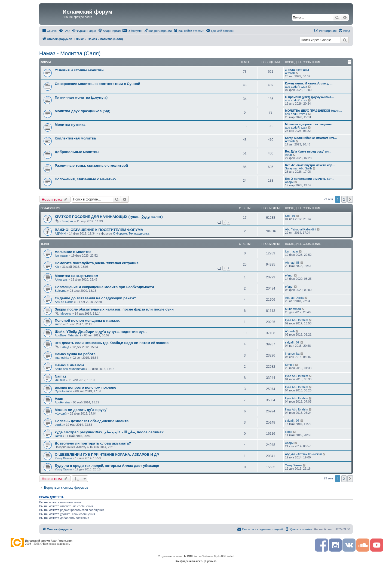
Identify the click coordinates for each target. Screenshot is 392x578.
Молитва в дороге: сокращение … (310, 124)
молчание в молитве (73, 252)
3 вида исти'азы (297, 70)
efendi (289, 275)
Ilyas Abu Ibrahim (296, 320)
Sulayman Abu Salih (298, 168)
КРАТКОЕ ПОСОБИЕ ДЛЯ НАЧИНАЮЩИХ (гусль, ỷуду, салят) (109, 217)
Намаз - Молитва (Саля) (70, 53)
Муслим (66, 314)
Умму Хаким (63, 458)
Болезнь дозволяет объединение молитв (92, 421)
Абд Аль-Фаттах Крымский (303, 454)
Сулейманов (63, 391)
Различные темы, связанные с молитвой (91, 165)
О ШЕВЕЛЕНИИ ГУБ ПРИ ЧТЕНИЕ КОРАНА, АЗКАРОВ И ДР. (107, 454)
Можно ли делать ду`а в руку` (81, 410)
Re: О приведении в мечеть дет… (310, 179)
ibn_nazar (61, 255)
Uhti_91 (290, 216)
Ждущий (61, 413)
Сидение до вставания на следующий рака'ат (95, 298)
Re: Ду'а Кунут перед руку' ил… (308, 151)
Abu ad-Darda (64, 302)
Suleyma (61, 291)
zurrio (59, 324)
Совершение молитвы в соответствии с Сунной (97, 84)
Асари (289, 182)
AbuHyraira (62, 402)
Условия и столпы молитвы (80, 70)
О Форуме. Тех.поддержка (131, 233)
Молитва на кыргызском (76, 276)
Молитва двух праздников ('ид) (82, 111)
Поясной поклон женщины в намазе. (87, 320)
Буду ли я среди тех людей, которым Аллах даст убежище (107, 466)
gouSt (59, 425)
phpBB (187, 556)
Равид (65, 347)
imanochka (62, 358)
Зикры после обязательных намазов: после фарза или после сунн (114, 309)
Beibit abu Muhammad (70, 369)
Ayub (288, 155)
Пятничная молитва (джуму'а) (81, 97)
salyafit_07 (292, 342)
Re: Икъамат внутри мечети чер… (310, 165)
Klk (57, 267)
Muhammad (293, 309)
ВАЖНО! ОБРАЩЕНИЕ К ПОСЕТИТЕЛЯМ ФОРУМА (99, 230)
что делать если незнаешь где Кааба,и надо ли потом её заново (112, 343)
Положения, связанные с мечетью (85, 179)
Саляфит (67, 221)
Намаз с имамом (69, 365)
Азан (59, 399)
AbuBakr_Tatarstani (68, 335)
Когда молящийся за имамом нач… (311, 138)
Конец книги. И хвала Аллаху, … (309, 83)
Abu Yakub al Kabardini (301, 229)
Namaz (61, 376)
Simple (290, 365)
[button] (350, 199)
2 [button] (344, 199)
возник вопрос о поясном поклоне (85, 387)
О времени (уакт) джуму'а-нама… (310, 97)
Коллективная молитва (75, 138)
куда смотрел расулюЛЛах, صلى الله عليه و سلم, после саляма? (109, 432)
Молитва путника (70, 125)
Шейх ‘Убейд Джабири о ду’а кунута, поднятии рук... (101, 332)
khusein (60, 380)
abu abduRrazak (296, 87)
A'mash (290, 73)
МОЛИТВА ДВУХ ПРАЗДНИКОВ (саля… (314, 111)
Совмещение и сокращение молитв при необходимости (104, 287)
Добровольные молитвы (77, 152)
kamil (58, 436)
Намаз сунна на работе (75, 354)
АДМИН (60, 233)
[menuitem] (64, 31)
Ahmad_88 (292, 263)
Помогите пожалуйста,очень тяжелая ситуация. (97, 263)
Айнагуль (61, 279)
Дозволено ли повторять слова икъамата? (93, 443)
